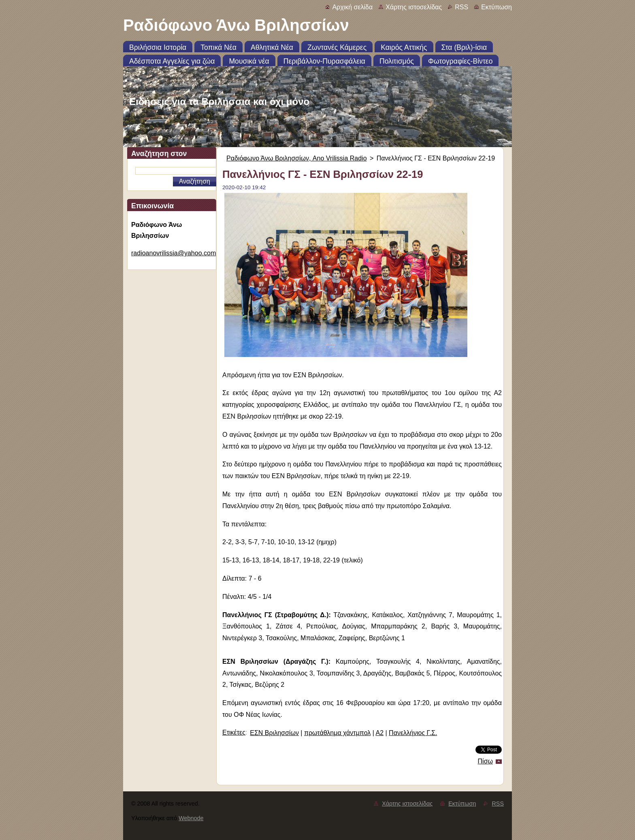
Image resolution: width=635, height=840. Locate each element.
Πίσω (485, 761)
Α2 (379, 733)
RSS (461, 7)
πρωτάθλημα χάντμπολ (337, 733)
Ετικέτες (234, 732)
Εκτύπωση (496, 7)
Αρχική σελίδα (352, 7)
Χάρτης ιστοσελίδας (414, 7)
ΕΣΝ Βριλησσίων (274, 733)
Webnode (191, 818)
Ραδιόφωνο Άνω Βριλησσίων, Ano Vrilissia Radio (297, 158)
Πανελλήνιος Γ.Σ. (413, 733)
